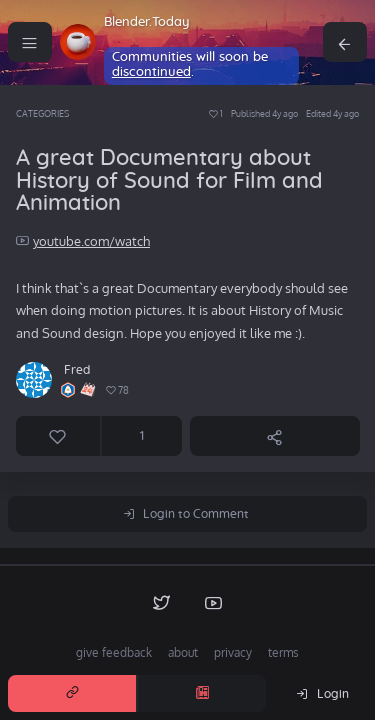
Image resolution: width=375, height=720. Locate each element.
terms (283, 652)
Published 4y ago (264, 113)
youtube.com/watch (91, 241)
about (183, 652)
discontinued (151, 72)
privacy (233, 652)
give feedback (114, 652)
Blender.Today (147, 22)
